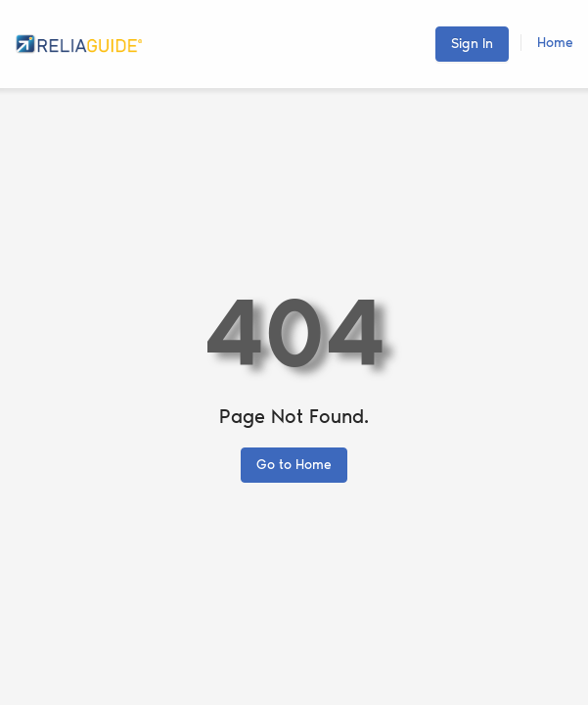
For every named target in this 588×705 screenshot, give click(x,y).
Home (555, 43)
